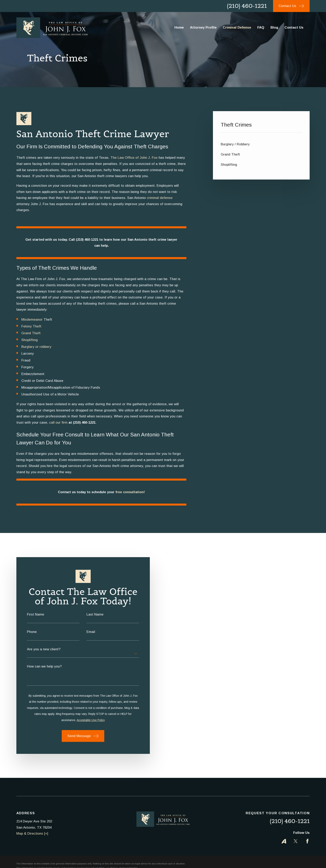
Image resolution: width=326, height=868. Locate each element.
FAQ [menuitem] (261, 27)
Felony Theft (31, 326)
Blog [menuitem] (274, 27)
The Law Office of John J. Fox (134, 158)
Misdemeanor (32, 320)
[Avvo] (284, 841)
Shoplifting (30, 340)
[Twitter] (296, 841)
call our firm (58, 423)
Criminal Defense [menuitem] (237, 27)
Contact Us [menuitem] (294, 27)
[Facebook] (307, 841)
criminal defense (160, 198)
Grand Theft (31, 333)
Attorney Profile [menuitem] (203, 27)
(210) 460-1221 (247, 6)
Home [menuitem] (179, 27)
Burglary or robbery (36, 347)
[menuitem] (261, 144)
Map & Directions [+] (32, 834)
